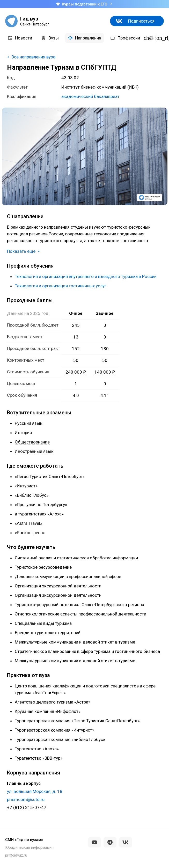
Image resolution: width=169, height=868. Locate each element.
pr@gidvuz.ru (16, 855)
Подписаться (141, 21)
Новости (20, 38)
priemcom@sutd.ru (26, 799)
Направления (84, 38)
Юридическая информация (29, 847)
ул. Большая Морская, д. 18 (35, 791)
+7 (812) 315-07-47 (27, 807)
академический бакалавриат (90, 96)
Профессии (125, 38)
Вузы (50, 38)
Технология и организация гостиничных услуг (61, 286)
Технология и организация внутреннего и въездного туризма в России (86, 276)
